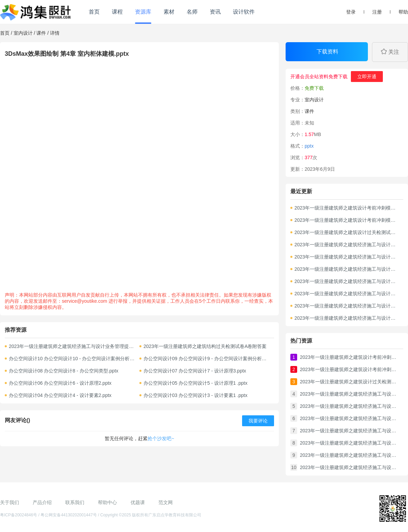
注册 (377, 12)
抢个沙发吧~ (161, 438)
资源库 (143, 12)
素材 (169, 12)
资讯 (215, 12)
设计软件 (244, 12)
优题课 (138, 502)
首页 (94, 12)
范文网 (166, 502)
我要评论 (258, 421)
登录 (351, 12)
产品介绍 (42, 502)
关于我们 (10, 502)
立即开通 (367, 77)
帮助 (403, 12)
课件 (41, 33)
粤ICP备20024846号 (19, 515)
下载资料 (327, 52)
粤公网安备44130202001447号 (69, 515)
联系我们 (75, 502)
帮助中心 (107, 502)
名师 (192, 12)
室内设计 (23, 33)
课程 (117, 12)
